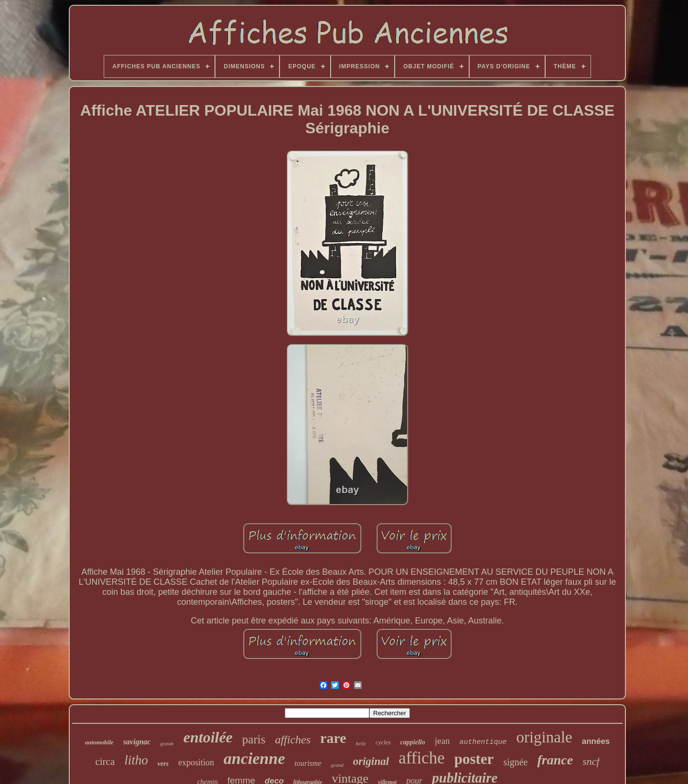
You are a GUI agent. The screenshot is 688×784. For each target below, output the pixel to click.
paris (254, 739)
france (555, 760)
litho (136, 760)
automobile (99, 742)
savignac (137, 742)
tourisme (308, 763)
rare (333, 738)
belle (360, 743)
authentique (483, 742)
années (596, 741)
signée (515, 762)
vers (163, 764)
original (371, 761)
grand (337, 765)
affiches (293, 740)
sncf (591, 761)
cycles (383, 742)
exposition (196, 763)
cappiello (413, 742)
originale (544, 737)
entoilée (208, 737)
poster (474, 759)
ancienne (254, 758)
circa (105, 762)
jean (442, 741)
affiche (422, 758)
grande (167, 744)
